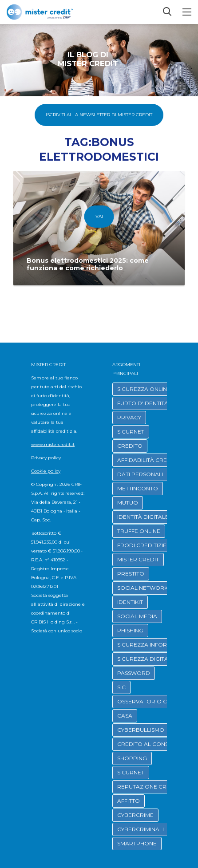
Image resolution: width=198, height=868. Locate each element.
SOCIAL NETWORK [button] (143, 588)
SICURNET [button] (131, 432)
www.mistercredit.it (53, 444)
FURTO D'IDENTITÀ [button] (143, 403)
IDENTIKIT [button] (130, 602)
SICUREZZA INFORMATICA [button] (153, 645)
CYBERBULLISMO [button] (141, 730)
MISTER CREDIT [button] (138, 559)
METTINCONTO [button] (138, 488)
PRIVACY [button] (129, 417)
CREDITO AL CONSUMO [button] (150, 744)
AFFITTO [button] (129, 801)
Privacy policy (46, 458)
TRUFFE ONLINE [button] (139, 531)
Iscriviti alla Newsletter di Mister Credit (99, 115)
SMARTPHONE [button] (137, 843)
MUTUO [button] (128, 503)
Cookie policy (46, 471)
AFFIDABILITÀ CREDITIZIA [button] (152, 460)
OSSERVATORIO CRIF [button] (146, 701)
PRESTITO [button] (131, 574)
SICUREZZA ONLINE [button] (144, 389)
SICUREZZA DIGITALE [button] (146, 659)
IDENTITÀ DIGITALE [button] (143, 517)
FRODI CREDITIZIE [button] (142, 545)
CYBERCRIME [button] (135, 815)
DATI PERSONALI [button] (140, 474)
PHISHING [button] (130, 630)
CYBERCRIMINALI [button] (141, 829)
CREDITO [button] (130, 446)
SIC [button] (121, 687)
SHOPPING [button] (132, 758)
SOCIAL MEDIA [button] (137, 616)
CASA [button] (125, 716)
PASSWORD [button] (134, 673)
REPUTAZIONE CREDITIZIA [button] (153, 787)
